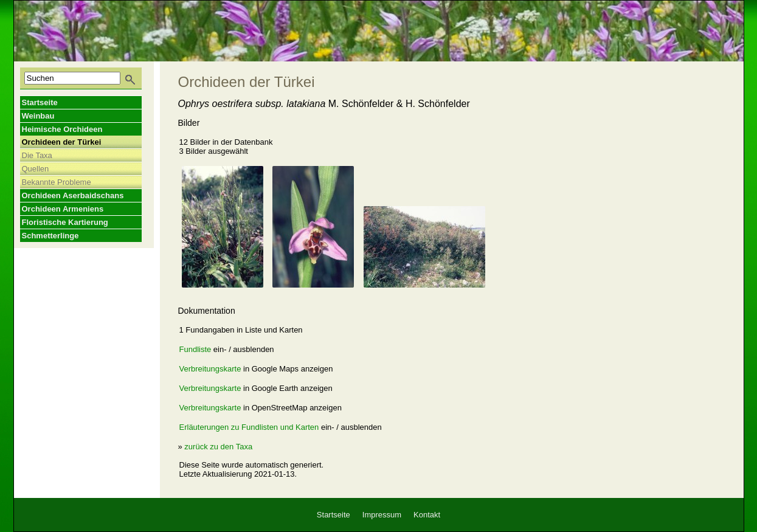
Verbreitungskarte (210, 369)
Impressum (382, 515)
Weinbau (38, 116)
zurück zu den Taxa (218, 447)
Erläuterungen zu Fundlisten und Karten (249, 427)
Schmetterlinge (50, 236)
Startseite (40, 102)
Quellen (36, 169)
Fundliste (195, 349)
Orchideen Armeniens (63, 209)
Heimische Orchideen (62, 129)
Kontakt (427, 515)
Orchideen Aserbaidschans (73, 195)
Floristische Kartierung (65, 222)
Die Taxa (37, 155)
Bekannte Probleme (57, 182)
